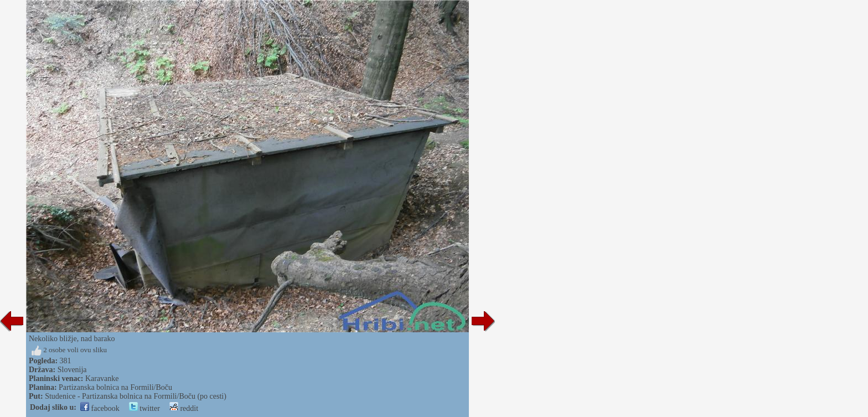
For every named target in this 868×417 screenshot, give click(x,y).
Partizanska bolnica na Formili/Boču (115, 387)
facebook (100, 408)
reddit (184, 408)
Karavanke (102, 379)
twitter (144, 408)
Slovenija (72, 370)
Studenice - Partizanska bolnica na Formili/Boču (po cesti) (136, 396)
